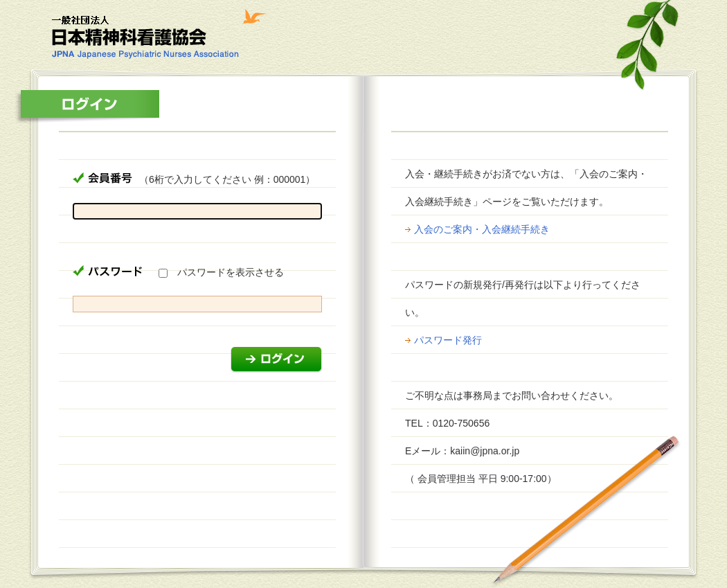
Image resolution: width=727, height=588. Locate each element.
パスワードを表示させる (231, 272)
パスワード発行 (448, 340)
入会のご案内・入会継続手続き (482, 229)
